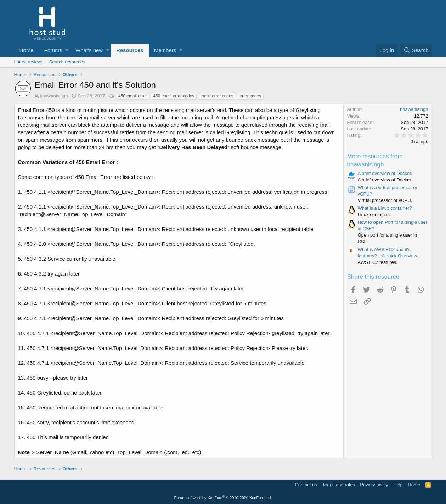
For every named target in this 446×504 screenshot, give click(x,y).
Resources (130, 50)
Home (27, 50)
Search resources (67, 62)
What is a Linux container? (385, 208)
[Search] (416, 50)
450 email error (133, 96)
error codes (250, 96)
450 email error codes (174, 96)
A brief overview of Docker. (385, 173)
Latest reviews (29, 62)
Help (398, 485)
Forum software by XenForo (223, 498)
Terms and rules (338, 485)
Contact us (306, 485)
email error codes (217, 96)
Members (165, 50)
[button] (67, 50)
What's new (89, 50)
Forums (53, 50)
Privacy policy (374, 485)
